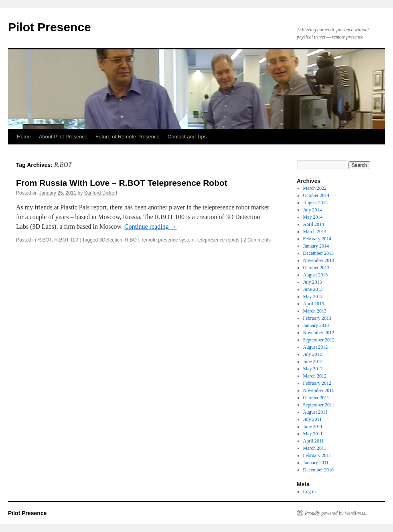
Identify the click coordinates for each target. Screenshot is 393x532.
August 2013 (316, 275)
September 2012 (319, 340)
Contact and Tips (187, 137)
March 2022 (315, 188)
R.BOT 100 (66, 240)
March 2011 (315, 448)
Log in (310, 491)
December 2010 (318, 470)
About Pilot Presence (63, 137)
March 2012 (315, 376)
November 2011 (319, 390)
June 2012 (313, 361)
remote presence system (168, 240)
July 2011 (313, 419)
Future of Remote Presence (128, 137)
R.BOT (44, 240)
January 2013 (316, 325)
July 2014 (313, 210)
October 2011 (316, 398)
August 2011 (315, 412)
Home (24, 137)
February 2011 (317, 455)
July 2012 (313, 354)
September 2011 (319, 405)
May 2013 (313, 296)
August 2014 (316, 203)
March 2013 (315, 311)
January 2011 (316, 463)
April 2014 (314, 224)
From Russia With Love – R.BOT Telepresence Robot (122, 183)
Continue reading (151, 226)
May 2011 (313, 434)
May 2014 (313, 217)
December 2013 (318, 253)
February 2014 (317, 239)
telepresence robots (218, 240)
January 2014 (316, 246)
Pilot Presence (50, 27)
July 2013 (313, 282)
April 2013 (314, 304)
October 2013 (316, 268)
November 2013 (319, 260)
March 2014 (315, 231)
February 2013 (317, 318)
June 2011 (313, 426)
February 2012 (317, 383)
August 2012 (316, 347)
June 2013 (313, 289)
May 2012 (313, 369)
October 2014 (316, 195)
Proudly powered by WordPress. (336, 513)
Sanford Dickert (101, 193)
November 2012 (319, 333)
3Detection (111, 240)
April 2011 (314, 441)
